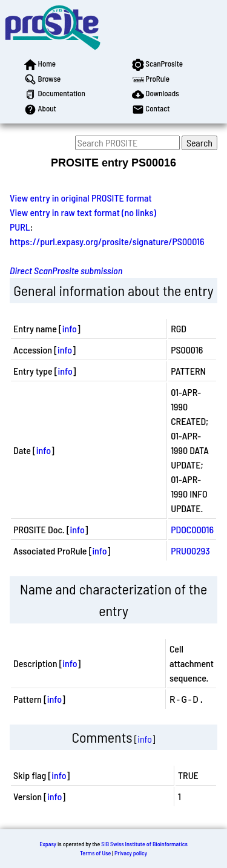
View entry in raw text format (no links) (83, 212)
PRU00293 (190, 551)
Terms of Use (95, 853)
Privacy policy (131, 853)
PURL (20, 227)
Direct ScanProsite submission (66, 270)
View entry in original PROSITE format (81, 198)
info (70, 328)
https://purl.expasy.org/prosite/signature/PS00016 (107, 241)
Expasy (48, 844)
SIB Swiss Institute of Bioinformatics (144, 844)
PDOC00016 (192, 529)
